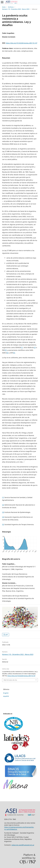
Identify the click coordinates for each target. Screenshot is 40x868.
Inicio (4, 7)
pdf (6, 635)
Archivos (11, 7)
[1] (22, 347)
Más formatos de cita (10, 680)
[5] (14, 353)
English (6, 693)
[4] (7, 353)
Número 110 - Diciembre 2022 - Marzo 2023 (16, 9)
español (6, 696)
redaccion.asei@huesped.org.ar (23, 845)
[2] (35, 347)
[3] (6, 350)
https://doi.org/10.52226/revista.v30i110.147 (21, 43)
